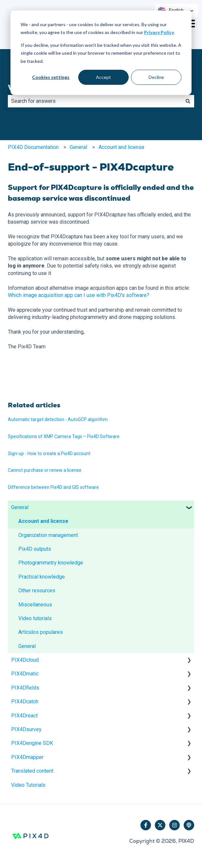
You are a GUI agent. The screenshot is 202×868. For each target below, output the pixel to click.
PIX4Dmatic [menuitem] (25, 674)
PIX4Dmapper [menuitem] (27, 757)
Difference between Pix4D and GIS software (53, 487)
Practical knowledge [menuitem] (42, 577)
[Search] (188, 101)
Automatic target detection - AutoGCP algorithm (58, 419)
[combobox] (95, 101)
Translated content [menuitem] (32, 771)
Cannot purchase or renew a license (45, 470)
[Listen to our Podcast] (189, 825)
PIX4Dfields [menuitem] (25, 688)
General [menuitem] (20, 507)
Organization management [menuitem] (48, 535)
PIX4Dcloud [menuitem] (25, 660)
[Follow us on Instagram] (174, 825)
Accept (103, 77)
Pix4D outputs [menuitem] (35, 549)
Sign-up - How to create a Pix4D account (49, 453)
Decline (156, 77)
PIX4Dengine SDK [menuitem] (32, 743)
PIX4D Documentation (33, 147)
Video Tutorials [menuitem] (28, 785)
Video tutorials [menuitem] (35, 618)
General (78, 147)
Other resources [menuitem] (37, 591)
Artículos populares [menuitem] (41, 632)
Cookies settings (51, 77)
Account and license (121, 147)
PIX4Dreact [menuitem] (24, 716)
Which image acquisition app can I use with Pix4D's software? (79, 295)
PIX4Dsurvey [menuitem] (26, 729)
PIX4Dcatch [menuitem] (25, 702)
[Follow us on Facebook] (146, 825)
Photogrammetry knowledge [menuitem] (51, 563)
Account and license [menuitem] (43, 521)
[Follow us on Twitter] (160, 825)
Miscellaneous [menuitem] (35, 605)
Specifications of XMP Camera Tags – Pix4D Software (64, 436)
